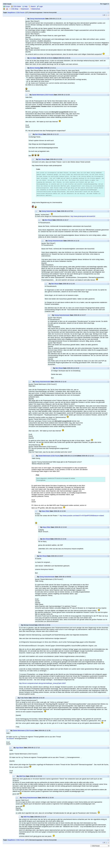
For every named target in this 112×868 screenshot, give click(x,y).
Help (25, 6)
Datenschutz (35, 9)
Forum (6, 6)
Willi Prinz (22, 778)
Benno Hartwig (35, 68)
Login (40, 6)
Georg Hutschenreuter (37, 19)
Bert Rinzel (39, 134)
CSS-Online (16, 6)
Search (32, 6)
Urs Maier (33, 58)
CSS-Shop (14, 9)
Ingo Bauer (20, 749)
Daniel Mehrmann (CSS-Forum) (43, 95)
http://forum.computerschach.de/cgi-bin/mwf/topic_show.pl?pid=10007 (42, 685)
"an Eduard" (10, 740)
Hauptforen (11, 13)
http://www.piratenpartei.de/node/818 (83, 218)
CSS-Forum (20, 13)
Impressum (24, 9)
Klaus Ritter (46, 513)
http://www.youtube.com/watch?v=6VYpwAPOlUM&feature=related (82, 517)
